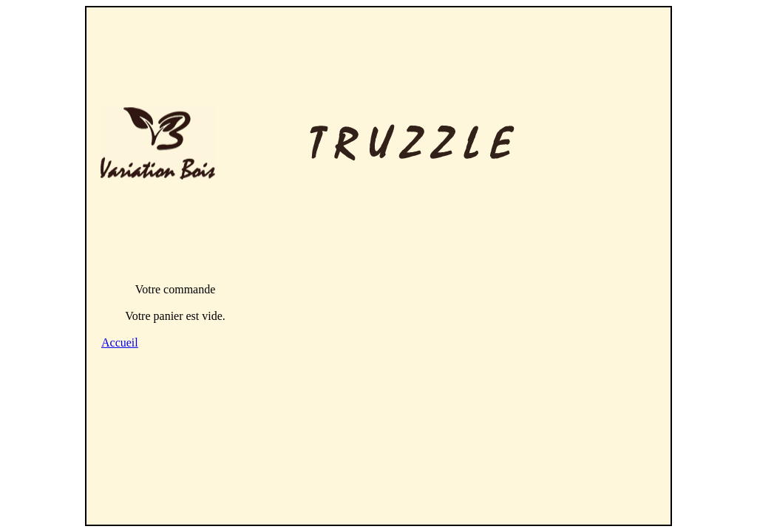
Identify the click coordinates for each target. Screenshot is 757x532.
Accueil (120, 342)
